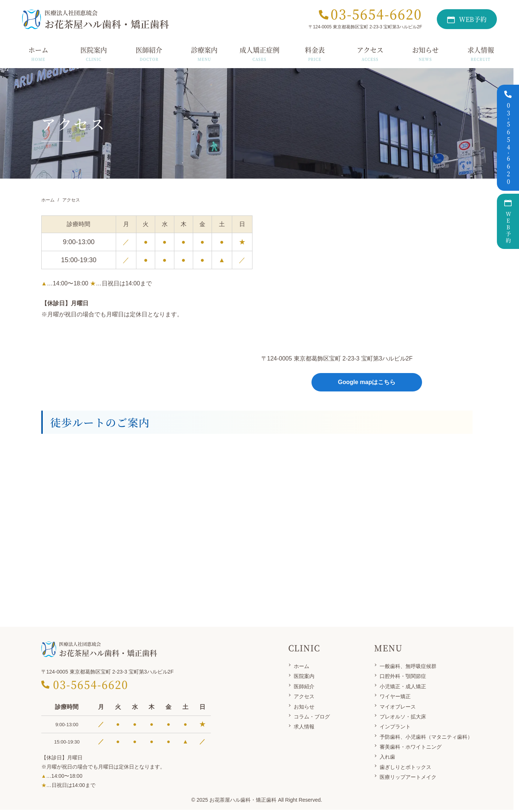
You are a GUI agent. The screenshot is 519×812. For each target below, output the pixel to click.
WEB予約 (508, 221)
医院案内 (304, 676)
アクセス (304, 696)
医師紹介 (304, 686)
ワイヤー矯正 (395, 696)
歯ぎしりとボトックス (405, 767)
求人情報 (304, 727)
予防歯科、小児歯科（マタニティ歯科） (426, 737)
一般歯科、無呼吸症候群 (408, 666)
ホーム (302, 666)
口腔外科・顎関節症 (403, 676)
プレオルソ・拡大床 (403, 717)
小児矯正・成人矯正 (403, 686)
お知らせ (304, 707)
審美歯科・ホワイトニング (411, 747)
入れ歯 (387, 757)
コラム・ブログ (312, 717)
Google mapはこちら (367, 382)
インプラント (395, 727)
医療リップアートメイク (408, 777)
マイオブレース (398, 707)
